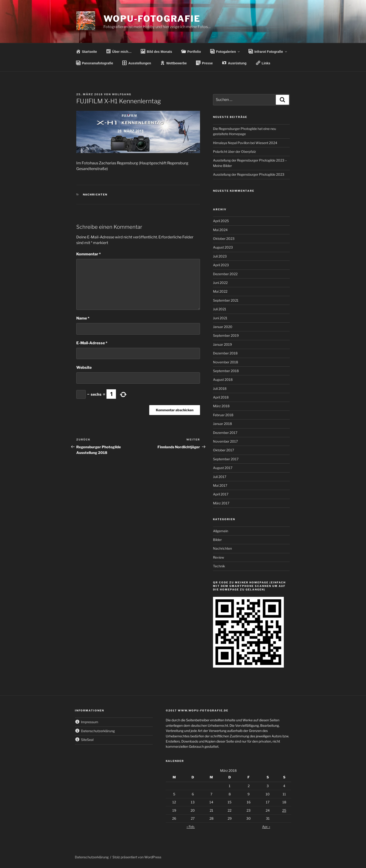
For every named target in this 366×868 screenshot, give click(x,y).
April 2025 (221, 221)
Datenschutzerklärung (92, 857)
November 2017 (225, 441)
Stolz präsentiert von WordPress (137, 857)
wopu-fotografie (152, 19)
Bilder (217, 540)
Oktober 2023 (224, 239)
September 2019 (226, 335)
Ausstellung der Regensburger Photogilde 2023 (249, 174)
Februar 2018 (223, 415)
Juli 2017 (220, 477)
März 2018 (221, 406)
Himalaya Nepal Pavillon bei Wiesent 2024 (245, 143)
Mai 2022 (220, 291)
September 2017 (226, 459)
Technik (219, 566)
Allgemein (221, 531)
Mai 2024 (220, 230)
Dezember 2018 (225, 353)
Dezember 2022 (225, 274)
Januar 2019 (222, 344)
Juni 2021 (220, 318)
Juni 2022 (220, 283)
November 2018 (226, 362)
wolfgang (122, 94)
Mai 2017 (220, 485)
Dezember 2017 (225, 433)
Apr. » (266, 827)
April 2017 (221, 494)
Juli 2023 (220, 256)
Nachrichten (95, 195)
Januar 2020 (223, 327)
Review (219, 557)
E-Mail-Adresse (92, 343)
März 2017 (221, 503)
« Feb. (191, 827)
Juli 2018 (220, 388)
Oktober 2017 (223, 450)
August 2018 (223, 380)
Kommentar (89, 254)
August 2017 (223, 468)
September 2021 (226, 300)
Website (84, 368)
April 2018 (221, 397)
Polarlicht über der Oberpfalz (234, 152)
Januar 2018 (222, 424)
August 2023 (223, 247)
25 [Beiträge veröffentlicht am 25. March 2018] (284, 810)
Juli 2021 (220, 309)
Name (83, 318)
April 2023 (221, 265)
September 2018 (226, 371)
